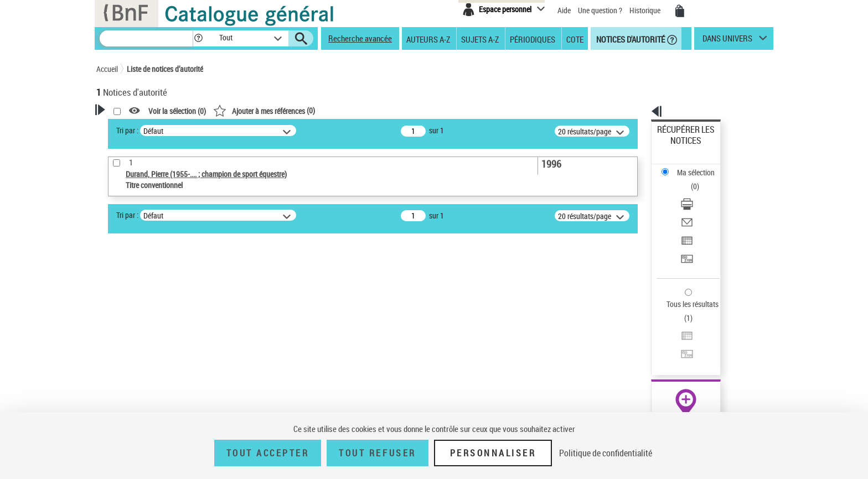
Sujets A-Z (480, 39)
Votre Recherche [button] (142, 128)
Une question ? (600, 10)
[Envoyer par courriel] (701, 180)
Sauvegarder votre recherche (166, 238)
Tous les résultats (685, 236)
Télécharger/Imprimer (692, 166)
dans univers (727, 41)
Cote (575, 39)
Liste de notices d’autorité (165, 69)
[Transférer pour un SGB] (701, 206)
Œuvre (122, 297)
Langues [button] (122, 367)
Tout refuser (377, 453)
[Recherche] (146, 38)
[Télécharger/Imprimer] (701, 166)
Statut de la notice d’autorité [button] (156, 330)
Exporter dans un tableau (697, 193)
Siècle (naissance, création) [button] (154, 404)
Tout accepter (268, 453)
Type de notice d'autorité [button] (149, 279)
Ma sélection (678, 147)
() (406, 110)
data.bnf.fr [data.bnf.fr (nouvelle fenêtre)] (650, 339)
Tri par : (270, 130)
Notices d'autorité (630, 39)
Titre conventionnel (148, 313)
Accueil (107, 69)
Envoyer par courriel (689, 179)
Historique (646, 10)
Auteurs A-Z (428, 39)
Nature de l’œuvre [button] (138, 348)
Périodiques (533, 39)
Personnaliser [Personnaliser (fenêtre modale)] (493, 453)
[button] (198, 38)
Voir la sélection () (319, 111)
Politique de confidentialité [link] (606, 453)
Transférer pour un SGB (694, 206)
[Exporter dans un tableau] (701, 193)
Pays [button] (116, 386)
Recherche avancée (360, 38)
